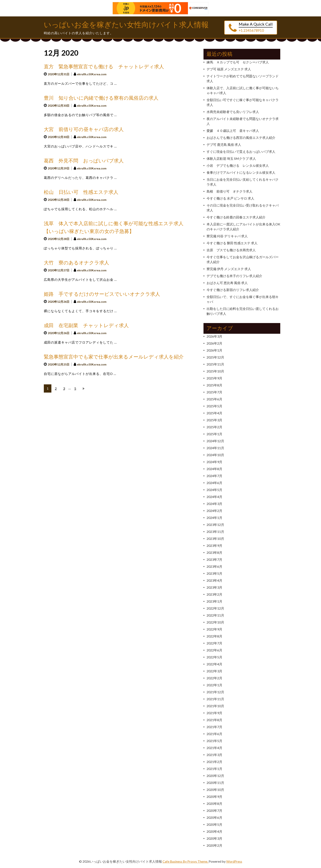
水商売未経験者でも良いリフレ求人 (233, 112)
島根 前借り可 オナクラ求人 (229, 191)
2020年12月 (215, 776)
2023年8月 (214, 552)
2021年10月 (215, 706)
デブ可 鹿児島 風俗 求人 (224, 144)
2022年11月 (215, 615)
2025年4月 (214, 413)
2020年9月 (214, 797)
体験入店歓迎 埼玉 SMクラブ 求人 (231, 158)
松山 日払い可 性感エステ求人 (81, 192)
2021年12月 (215, 692)
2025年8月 (214, 385)
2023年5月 (214, 573)
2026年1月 (214, 350)
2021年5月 (214, 741)
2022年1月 (214, 685)
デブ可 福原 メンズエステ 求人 (229, 69)
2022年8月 (214, 636)
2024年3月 (214, 504)
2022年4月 (214, 664)
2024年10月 (215, 455)
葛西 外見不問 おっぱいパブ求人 (84, 161)
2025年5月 (214, 406)
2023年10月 (215, 539)
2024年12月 (215, 441)
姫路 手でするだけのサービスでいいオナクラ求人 (102, 294)
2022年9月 (214, 629)
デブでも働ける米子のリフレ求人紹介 (234, 276)
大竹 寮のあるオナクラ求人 (76, 263)
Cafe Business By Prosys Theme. (186, 861)
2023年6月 (214, 566)
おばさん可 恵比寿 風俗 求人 (227, 283)
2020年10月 (215, 790)
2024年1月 (214, 518)
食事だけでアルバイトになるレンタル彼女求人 (241, 172)
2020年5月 (214, 824)
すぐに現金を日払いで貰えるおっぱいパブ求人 (241, 151)
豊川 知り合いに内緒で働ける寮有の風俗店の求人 (101, 98)
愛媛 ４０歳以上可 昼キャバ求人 (233, 131)
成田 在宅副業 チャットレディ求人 (86, 326)
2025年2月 (214, 427)
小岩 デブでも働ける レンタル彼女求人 (238, 165)
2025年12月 (215, 357)
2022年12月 (215, 608)
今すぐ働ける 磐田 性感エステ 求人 (232, 243)
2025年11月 (215, 364)
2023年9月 (214, 545)
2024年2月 (214, 511)
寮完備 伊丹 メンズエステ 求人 (229, 269)
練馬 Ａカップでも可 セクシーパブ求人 (238, 62)
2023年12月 (215, 525)
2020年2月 (214, 845)
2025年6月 (214, 399)
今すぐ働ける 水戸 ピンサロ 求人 (230, 198)
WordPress (234, 861)
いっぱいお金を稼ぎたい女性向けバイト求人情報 (126, 25)
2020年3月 (214, 838)
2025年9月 (214, 378)
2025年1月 (214, 434)
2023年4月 (214, 580)
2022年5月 (214, 657)
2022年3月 (214, 671)
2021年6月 (214, 734)
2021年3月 (214, 755)
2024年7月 (214, 476)
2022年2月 (214, 678)
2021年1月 (214, 769)
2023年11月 (215, 532)
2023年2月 (214, 594)
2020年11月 (215, 783)
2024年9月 (214, 462)
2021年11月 (215, 699)
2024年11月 (215, 448)
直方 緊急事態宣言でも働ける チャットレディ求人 (104, 67)
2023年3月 (214, 587)
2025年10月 (215, 371)
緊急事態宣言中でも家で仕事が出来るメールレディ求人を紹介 (114, 357)
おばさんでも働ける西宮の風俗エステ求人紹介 (241, 138)
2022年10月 (215, 622)
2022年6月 (214, 650)
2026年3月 (214, 336)
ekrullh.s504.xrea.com (92, 74)
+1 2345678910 (251, 30)
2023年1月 (214, 601)
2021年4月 (214, 748)
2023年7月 (214, 559)
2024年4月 (214, 497)
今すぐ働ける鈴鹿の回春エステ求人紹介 (236, 217)
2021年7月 (214, 727)
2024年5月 (214, 490)
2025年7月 (214, 392)
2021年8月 (214, 720)
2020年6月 (214, 817)
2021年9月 (214, 713)
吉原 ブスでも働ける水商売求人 (231, 250)
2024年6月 (214, 483)
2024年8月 (214, 469)
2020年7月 (214, 810)
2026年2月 (214, 343)
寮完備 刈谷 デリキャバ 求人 (227, 236)
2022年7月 (214, 643)
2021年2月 (214, 762)
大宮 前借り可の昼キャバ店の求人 (84, 130)
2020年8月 (214, 803)
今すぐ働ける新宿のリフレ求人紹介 (233, 290)
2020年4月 (214, 831)
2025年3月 (214, 420)
